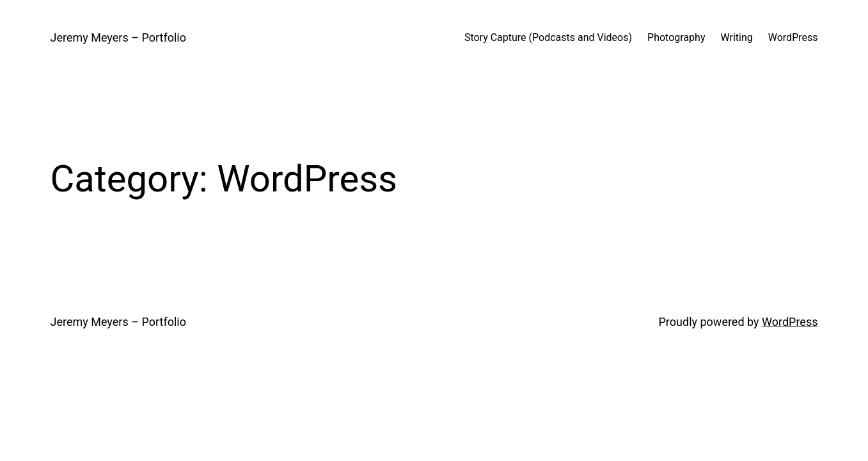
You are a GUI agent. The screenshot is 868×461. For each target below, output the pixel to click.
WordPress (790, 322)
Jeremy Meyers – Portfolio (118, 37)
